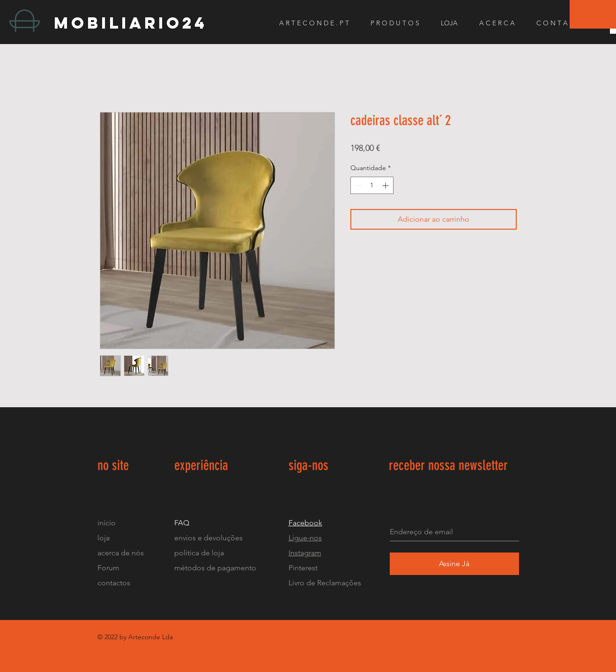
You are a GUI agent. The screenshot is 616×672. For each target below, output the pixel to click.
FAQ (182, 523)
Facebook (305, 523)
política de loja (200, 553)
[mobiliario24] (137, 23)
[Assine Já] (454, 564)
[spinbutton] (372, 185)
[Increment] (386, 185)
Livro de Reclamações (325, 583)
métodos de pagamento (215, 568)
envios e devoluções (208, 538)
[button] (583, 16)
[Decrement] (358, 185)
